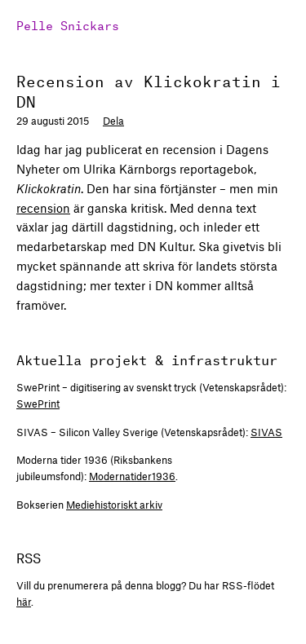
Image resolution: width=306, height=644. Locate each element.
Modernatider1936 (132, 476)
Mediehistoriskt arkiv (114, 505)
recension (43, 208)
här (24, 602)
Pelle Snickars (68, 24)
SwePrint (38, 404)
